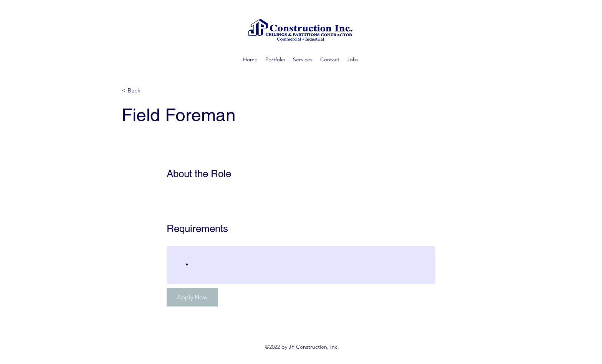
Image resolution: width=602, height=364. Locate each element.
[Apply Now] (192, 297)
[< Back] (149, 91)
